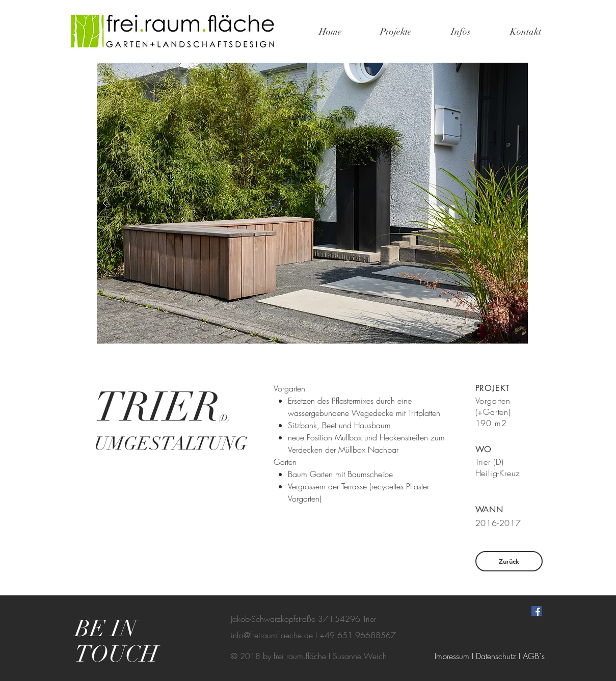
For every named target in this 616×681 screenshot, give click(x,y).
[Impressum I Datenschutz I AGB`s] (490, 656)
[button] (312, 203)
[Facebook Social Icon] (537, 611)
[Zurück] (509, 561)
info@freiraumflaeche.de (272, 635)
